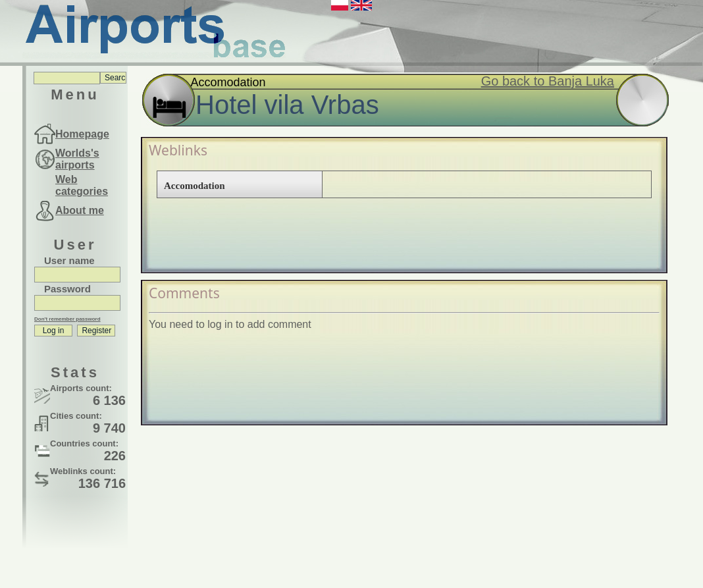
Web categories (82, 185)
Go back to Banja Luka (548, 81)
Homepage (82, 134)
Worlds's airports (77, 159)
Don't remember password (67, 319)
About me (80, 210)
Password (67, 289)
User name (69, 260)
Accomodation (195, 186)
